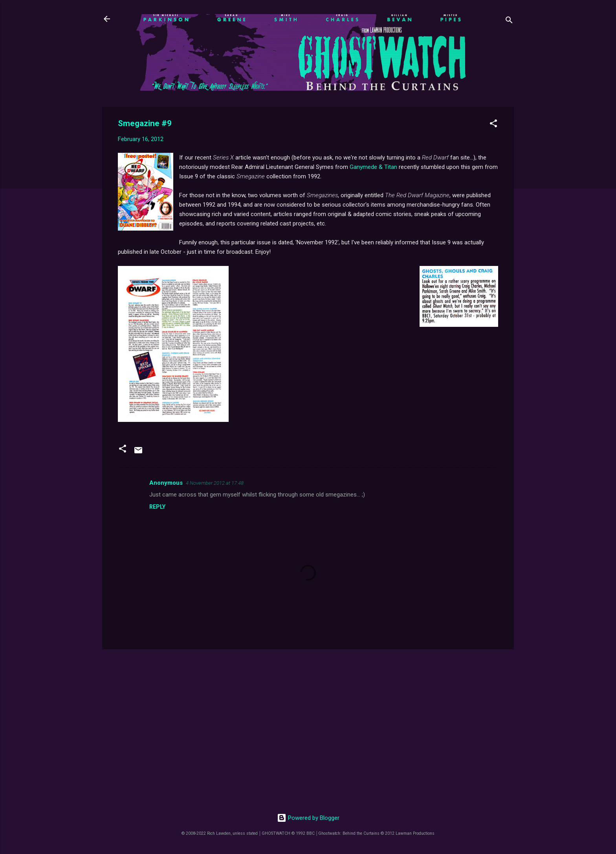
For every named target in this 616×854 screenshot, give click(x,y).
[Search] (509, 21)
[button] (493, 125)
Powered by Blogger (308, 818)
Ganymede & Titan (373, 167)
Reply (157, 507)
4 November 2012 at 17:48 (215, 483)
